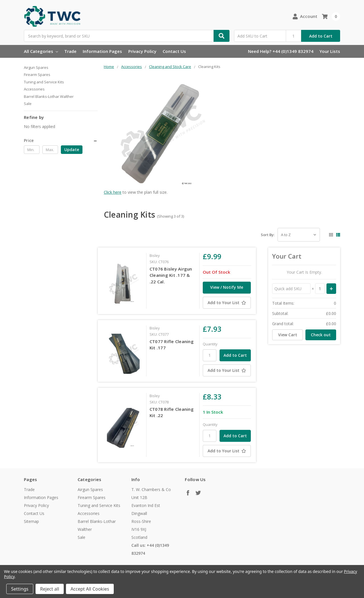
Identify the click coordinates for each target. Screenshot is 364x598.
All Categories (41, 51)
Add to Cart (321, 36)
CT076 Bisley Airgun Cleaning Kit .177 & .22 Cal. (171, 275)
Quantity (210, 344)
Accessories (34, 89)
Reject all (50, 589)
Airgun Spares (36, 67)
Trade (70, 51)
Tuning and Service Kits (44, 82)
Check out (321, 335)
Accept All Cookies (90, 589)
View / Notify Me (227, 287)
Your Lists (330, 51)
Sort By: (268, 235)
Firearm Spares (37, 75)
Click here (113, 192)
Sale (28, 104)
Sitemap (31, 521)
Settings (20, 589)
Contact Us (174, 51)
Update (72, 149)
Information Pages (102, 51)
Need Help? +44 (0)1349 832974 (281, 51)
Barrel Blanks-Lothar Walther (49, 96)
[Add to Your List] (227, 303)
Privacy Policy (142, 51)
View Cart (288, 335)
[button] (61, 141)
